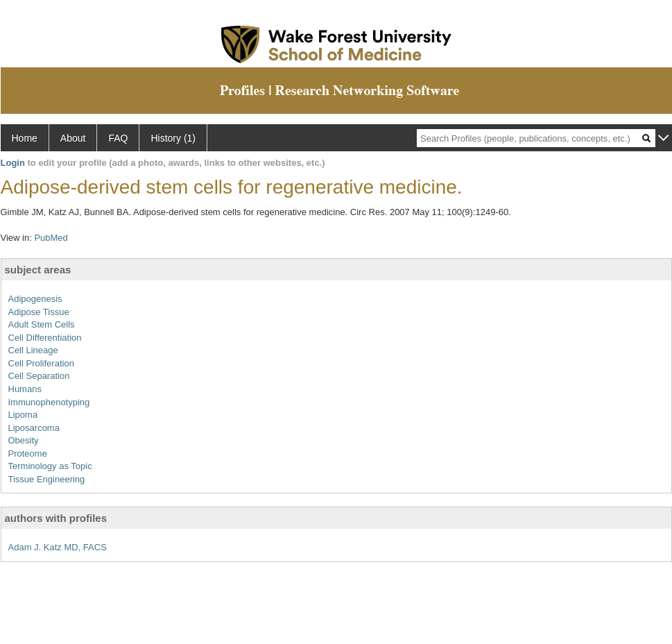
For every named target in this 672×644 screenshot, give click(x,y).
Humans (25, 389)
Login (13, 163)
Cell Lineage (33, 350)
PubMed (51, 238)
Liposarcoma (34, 428)
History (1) (173, 138)
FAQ (118, 138)
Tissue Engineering (47, 479)
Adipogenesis (35, 299)
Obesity (24, 440)
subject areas (38, 270)
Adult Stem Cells (42, 324)
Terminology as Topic (50, 466)
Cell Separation (39, 376)
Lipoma (23, 415)
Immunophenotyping (49, 402)
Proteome (28, 454)
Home (25, 138)
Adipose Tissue (39, 312)
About (73, 138)
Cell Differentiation (45, 338)
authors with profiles (56, 518)
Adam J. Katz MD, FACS (58, 547)
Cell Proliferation (41, 363)
